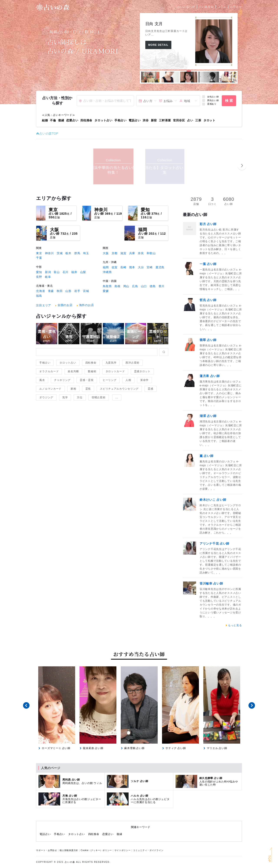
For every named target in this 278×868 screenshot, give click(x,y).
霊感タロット (142, 371)
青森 (51, 291)
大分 (141, 267)
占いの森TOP (186, 7)
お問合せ (236, 7)
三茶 (198, 120)
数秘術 (92, 371)
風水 (42, 380)
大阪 (55, 230)
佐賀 (115, 267)
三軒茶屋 (165, 120)
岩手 (77, 291)
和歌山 (151, 253)
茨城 (60, 253)
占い (190, 120)
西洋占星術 (132, 363)
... (117, 397)
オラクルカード (49, 371)
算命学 (144, 380)
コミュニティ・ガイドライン (148, 850)
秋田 (60, 291)
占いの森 (70, 862)
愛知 (145, 210)
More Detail (158, 45)
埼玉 (86, 253)
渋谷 (146, 120)
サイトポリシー (123, 850)
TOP (270, 859)
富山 (57, 272)
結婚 (45, 120)
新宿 (154, 120)
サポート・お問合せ (47, 850)
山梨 (83, 272)
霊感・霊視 (87, 380)
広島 (135, 286)
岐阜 (48, 277)
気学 (65, 397)
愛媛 (106, 291)
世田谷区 (179, 120)
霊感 (150, 389)
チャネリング (62, 380)
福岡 (143, 230)
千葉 (39, 258)
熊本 (132, 267)
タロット (209, 120)
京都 (115, 253)
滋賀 (123, 253)
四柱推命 (86, 120)
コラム (222, 7)
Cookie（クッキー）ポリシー (97, 850)
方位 (80, 397)
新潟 (48, 272)
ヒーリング (110, 380)
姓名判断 (73, 371)
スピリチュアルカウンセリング (119, 389)
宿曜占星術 (99, 397)
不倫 (53, 120)
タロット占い (103, 120)
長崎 (123, 267)
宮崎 (150, 267)
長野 (39, 277)
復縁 (61, 120)
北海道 (41, 291)
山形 (68, 291)
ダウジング (46, 397)
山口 (144, 286)
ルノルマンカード (50, 389)
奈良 (141, 253)
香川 (161, 286)
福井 (74, 272)
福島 (39, 296)
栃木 (68, 253)
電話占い (135, 120)
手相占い (120, 120)
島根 (117, 286)
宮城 (86, 291)
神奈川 (101, 210)
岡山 (126, 286)
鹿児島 (160, 267)
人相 (128, 380)
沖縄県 (107, 272)
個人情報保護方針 (70, 850)
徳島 (153, 286)
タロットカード (115, 371)
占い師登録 (206, 7)
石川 (65, 272)
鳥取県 (107, 286)
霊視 (88, 389)
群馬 (77, 253)
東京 (53, 210)
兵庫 (132, 253)
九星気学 (111, 363)
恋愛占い (72, 120)
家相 (73, 389)
